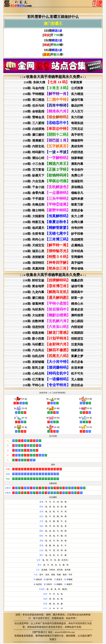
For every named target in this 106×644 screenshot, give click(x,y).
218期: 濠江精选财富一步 (53, 298)
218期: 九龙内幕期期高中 (53, 292)
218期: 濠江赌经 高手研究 (53, 135)
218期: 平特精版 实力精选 (53, 94)
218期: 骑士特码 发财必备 (53, 210)
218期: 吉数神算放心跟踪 (53, 321)
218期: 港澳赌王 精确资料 (53, 140)
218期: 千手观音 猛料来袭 (53, 199)
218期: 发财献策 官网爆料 (53, 257)
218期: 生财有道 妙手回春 (53, 233)
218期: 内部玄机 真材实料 (53, 146)
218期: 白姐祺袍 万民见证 (53, 129)
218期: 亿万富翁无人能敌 (53, 379)
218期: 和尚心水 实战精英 (53, 239)
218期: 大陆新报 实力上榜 (53, 216)
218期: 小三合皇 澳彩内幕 (53, 164)
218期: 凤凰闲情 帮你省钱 (53, 268)
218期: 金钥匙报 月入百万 (53, 111)
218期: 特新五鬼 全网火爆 (53, 222)
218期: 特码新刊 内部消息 (53, 152)
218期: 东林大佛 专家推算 (53, 82)
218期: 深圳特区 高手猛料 (53, 263)
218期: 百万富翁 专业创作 (53, 169)
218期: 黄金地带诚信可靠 (53, 286)
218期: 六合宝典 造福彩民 (53, 181)
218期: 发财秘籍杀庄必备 (53, 362)
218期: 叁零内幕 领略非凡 (53, 193)
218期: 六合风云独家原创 (53, 350)
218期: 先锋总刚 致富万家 (53, 204)
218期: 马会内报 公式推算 (53, 88)
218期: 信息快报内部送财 (53, 327)
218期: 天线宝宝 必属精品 (53, 245)
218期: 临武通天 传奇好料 (53, 228)
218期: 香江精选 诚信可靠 (53, 100)
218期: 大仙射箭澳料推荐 (53, 315)
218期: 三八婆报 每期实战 (53, 123)
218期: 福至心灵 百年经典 (53, 251)
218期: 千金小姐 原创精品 (53, 187)
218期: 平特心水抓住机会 (53, 385)
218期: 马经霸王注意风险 (53, 344)
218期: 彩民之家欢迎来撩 (53, 368)
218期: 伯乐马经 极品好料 (53, 105)
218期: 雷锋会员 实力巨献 (53, 117)
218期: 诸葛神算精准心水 (53, 303)
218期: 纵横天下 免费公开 (53, 175)
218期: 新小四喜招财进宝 (53, 338)
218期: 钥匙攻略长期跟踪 (53, 333)
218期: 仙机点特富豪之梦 (53, 356)
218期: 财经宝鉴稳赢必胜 (53, 280)
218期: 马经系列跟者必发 (53, 309)
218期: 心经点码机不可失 (53, 373)
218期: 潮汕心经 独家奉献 (53, 158)
